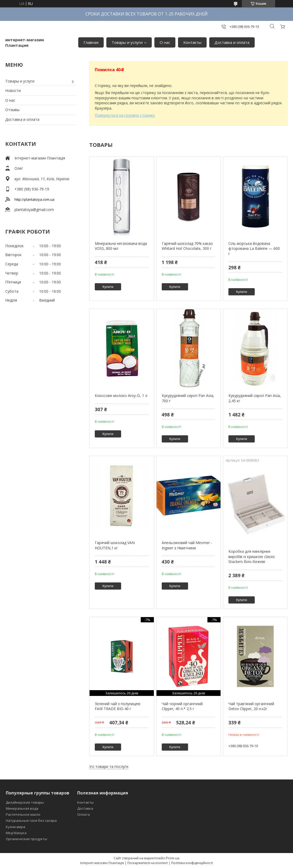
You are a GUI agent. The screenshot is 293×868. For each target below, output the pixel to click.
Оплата (83, 814)
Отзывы (12, 110)
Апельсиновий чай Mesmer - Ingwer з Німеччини (187, 545)
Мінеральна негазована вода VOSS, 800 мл (121, 246)
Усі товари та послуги (109, 766)
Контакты (192, 42)
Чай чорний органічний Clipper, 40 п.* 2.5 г (182, 706)
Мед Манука (16, 833)
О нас (165, 42)
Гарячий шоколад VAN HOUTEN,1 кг (115, 545)
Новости (13, 91)
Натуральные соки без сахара (31, 820)
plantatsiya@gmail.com (34, 210)
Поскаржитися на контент (148, 863)
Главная (91, 42)
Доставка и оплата (232, 42)
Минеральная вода (22, 808)
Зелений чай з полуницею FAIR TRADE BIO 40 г (118, 706)
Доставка (85, 808)
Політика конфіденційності (192, 863)
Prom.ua (173, 858)
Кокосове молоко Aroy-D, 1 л (121, 396)
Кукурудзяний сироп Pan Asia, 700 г (188, 398)
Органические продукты (27, 839)
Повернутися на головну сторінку (125, 115)
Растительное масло (23, 814)
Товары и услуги (127, 42)
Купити (108, 287)
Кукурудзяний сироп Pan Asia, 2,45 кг (255, 398)
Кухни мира (15, 827)
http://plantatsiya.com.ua (34, 199)
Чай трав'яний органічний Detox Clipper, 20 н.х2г (251, 706)
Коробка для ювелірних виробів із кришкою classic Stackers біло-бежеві (252, 556)
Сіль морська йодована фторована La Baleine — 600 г (254, 249)
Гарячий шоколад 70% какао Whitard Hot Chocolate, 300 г (187, 246)
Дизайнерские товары (25, 802)
